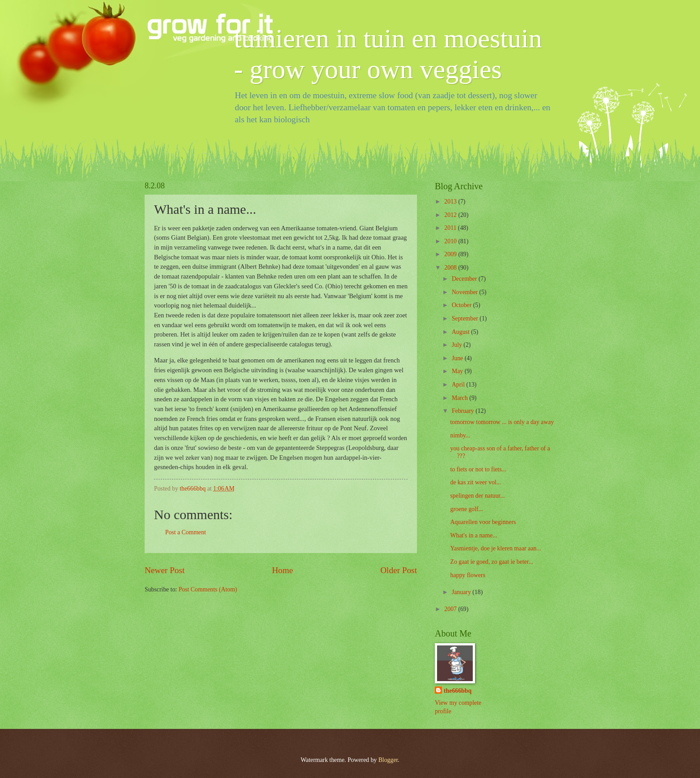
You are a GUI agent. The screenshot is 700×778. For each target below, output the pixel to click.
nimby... (460, 435)
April (459, 385)
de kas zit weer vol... (475, 482)
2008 (451, 268)
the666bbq (458, 691)
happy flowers (468, 575)
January (462, 592)
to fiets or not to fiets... (478, 469)
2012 (451, 215)
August (461, 332)
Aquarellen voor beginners (483, 522)
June (458, 358)
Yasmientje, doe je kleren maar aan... (496, 548)
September (466, 318)
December (465, 279)
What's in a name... (473, 535)
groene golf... (467, 509)
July (458, 345)
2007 (451, 609)
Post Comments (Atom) (208, 589)
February (464, 411)
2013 (451, 202)
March (460, 398)
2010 (451, 241)
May (458, 371)
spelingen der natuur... (477, 496)
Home (282, 570)
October (462, 305)
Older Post (399, 570)
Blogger (388, 760)
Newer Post (165, 570)
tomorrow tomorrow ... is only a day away (502, 422)
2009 (451, 254)
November (466, 292)
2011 (451, 228)
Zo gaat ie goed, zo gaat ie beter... (492, 562)
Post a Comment (185, 532)
